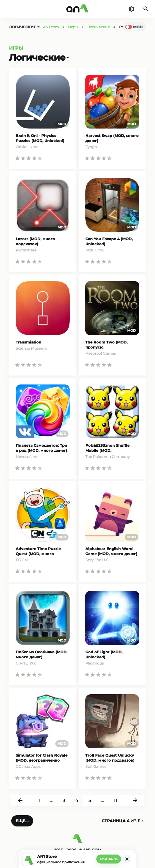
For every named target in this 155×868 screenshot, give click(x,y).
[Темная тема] (131, 9)
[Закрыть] (127, 859)
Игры (16, 48)
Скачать (109, 859)
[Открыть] (67, 58)
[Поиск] (146, 9)
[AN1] (77, 841)
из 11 (123, 821)
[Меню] (9, 9)
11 (115, 801)
